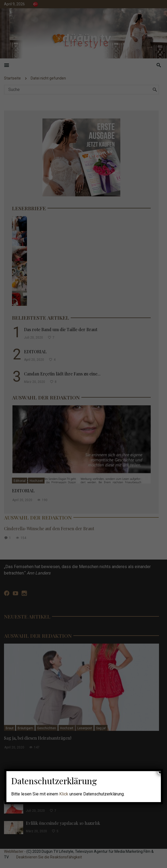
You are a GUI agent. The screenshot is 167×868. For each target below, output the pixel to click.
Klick (64, 794)
